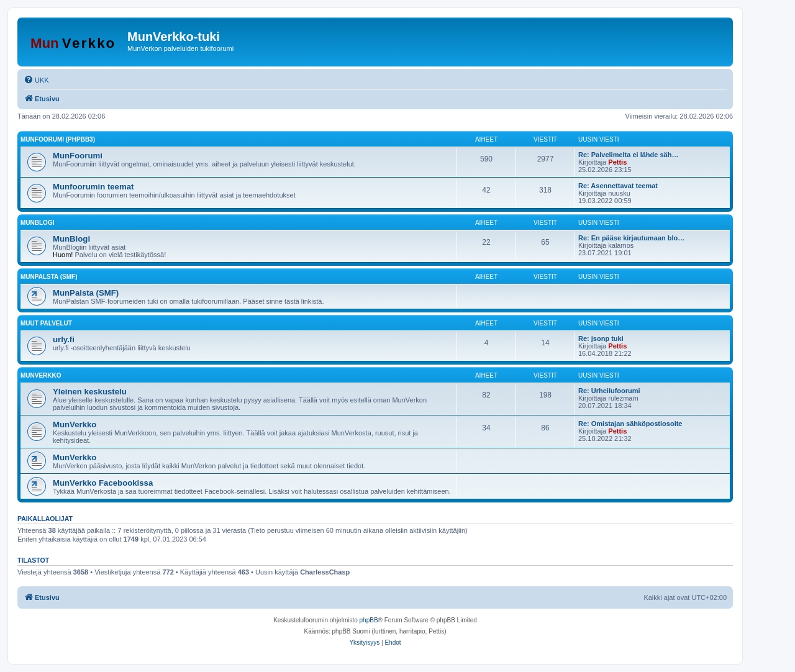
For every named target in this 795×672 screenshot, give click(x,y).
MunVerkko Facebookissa (103, 483)
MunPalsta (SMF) (49, 277)
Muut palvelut (46, 323)
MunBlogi (37, 223)
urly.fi (64, 339)
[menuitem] (36, 80)
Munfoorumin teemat (93, 187)
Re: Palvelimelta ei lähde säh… (628, 155)
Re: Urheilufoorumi (609, 391)
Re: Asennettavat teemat (618, 186)
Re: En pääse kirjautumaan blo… (631, 238)
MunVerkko (41, 375)
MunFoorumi (78, 156)
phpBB (369, 620)
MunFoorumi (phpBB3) (58, 139)
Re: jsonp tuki (601, 338)
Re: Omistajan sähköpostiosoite (630, 424)
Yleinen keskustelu (90, 392)
